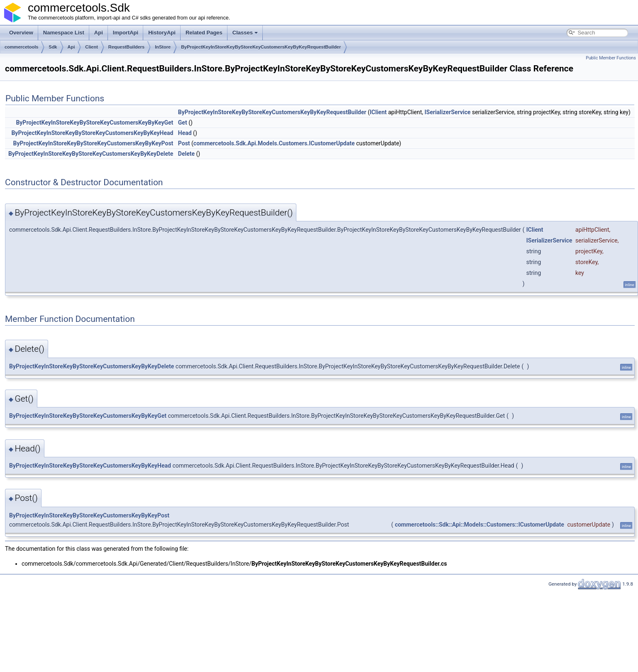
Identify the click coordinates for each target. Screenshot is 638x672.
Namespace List (64, 33)
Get (183, 123)
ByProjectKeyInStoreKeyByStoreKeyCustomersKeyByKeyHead (92, 133)
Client (92, 47)
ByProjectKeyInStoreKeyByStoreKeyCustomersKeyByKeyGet (94, 123)
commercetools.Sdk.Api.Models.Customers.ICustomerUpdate (274, 143)
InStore (163, 47)
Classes (245, 33)
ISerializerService (448, 112)
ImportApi (126, 33)
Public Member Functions (611, 58)
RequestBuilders (126, 47)
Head (185, 133)
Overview (21, 33)
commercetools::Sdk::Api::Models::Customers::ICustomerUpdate (479, 525)
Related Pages (204, 33)
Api (99, 33)
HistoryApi (162, 33)
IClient (378, 112)
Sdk (53, 47)
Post (184, 143)
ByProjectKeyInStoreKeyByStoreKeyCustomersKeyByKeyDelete (91, 154)
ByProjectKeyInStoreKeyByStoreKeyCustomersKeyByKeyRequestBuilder (261, 47)
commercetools (21, 47)
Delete (186, 154)
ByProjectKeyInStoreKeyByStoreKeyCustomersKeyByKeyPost (93, 143)
